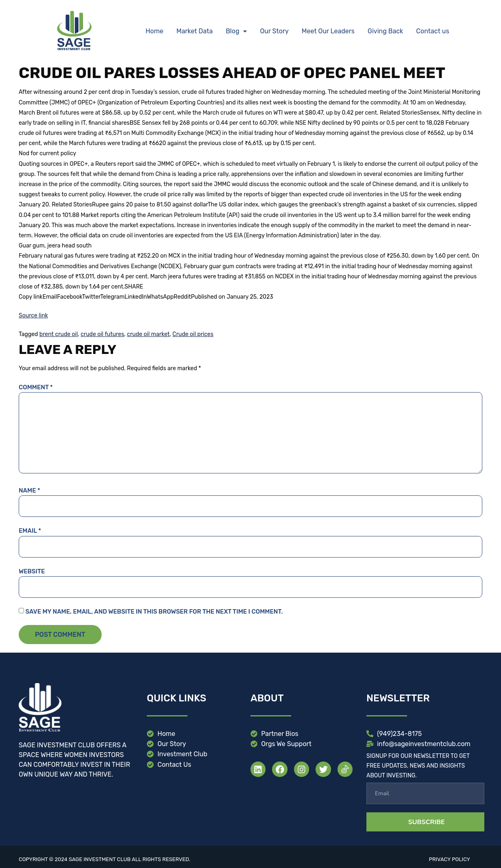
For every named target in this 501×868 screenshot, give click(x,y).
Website (32, 571)
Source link (33, 316)
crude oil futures (102, 334)
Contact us (432, 31)
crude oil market (148, 334)
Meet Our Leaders (328, 31)
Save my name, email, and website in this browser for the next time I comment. (154, 612)
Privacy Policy (450, 859)
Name (29, 490)
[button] (236, 31)
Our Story (274, 31)
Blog (236, 31)
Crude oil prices (193, 334)
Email (30, 531)
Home (155, 31)
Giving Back (385, 31)
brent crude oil (59, 334)
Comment (36, 387)
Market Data (195, 31)
